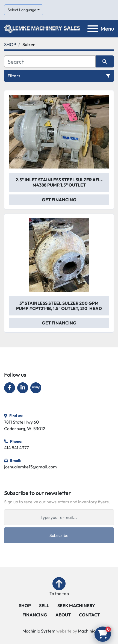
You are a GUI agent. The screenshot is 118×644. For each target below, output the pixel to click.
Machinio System (39, 631)
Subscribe (59, 535)
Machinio (87, 631)
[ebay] (36, 388)
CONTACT (89, 615)
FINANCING (35, 615)
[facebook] (10, 388)
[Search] (50, 61)
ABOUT (63, 615)
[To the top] (59, 587)
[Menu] (93, 29)
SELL (44, 605)
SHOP (25, 605)
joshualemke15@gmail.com (30, 467)
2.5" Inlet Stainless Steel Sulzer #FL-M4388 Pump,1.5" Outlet (59, 182)
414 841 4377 (16, 448)
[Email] (59, 517)
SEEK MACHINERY (76, 605)
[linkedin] (23, 388)
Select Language (22, 10)
